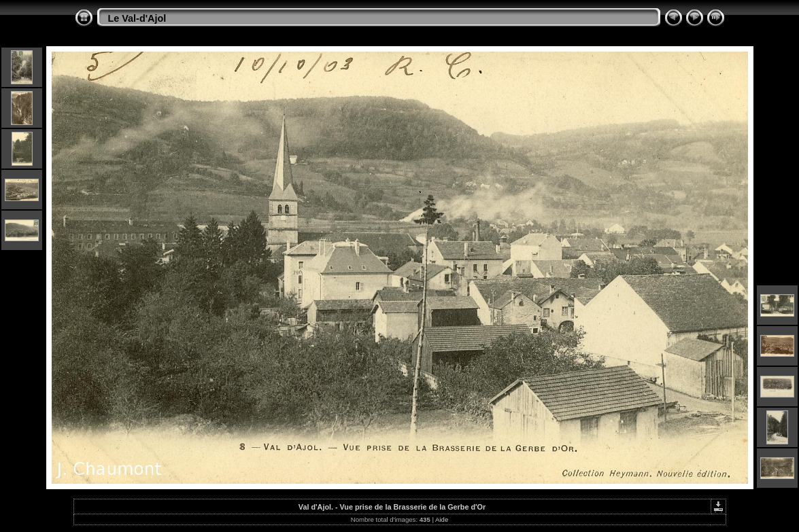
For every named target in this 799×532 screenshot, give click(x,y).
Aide (442, 519)
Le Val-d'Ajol (137, 18)
